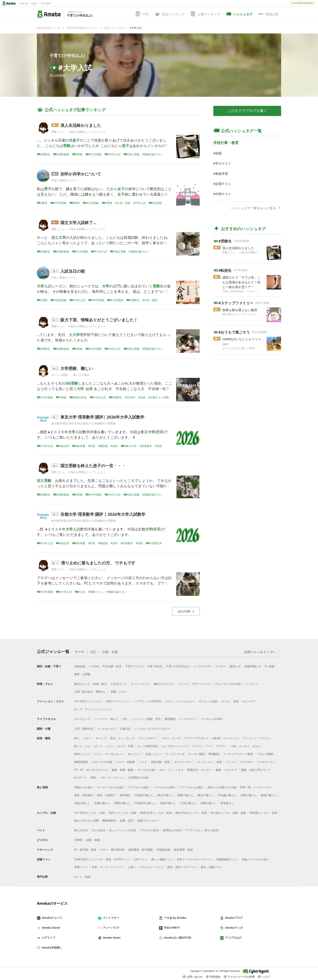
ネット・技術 (82, 877)
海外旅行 (125, 795)
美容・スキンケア (244, 701)
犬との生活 (98, 830)
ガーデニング (82, 719)
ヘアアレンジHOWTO (148, 701)
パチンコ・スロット (112, 778)
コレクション (205, 762)
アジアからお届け (139, 787)
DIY (125, 719)
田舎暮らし (227, 803)
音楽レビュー (154, 754)
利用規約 (213, 977)
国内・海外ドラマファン (182, 867)
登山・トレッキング (122, 738)
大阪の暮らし (82, 803)
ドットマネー (110, 918)
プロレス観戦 (265, 754)
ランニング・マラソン (257, 738)
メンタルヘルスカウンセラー (152, 729)
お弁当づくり (119, 684)
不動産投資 (163, 850)
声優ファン (81, 867)
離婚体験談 (109, 820)
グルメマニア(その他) (228, 684)
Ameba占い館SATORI (177, 938)
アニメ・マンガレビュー (109, 754)
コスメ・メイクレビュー (180, 701)
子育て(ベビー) (134, 666)
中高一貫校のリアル (64, 180)
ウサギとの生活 (150, 830)
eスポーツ (80, 778)
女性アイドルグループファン (195, 859)
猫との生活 (81, 830)
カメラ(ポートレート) (175, 746)
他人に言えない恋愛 (86, 820)
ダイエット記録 (208, 701)
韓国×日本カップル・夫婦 (156, 813)
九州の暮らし (188, 803)
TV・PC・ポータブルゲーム (91, 770)
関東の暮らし (186, 795)
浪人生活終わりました (81, 125)
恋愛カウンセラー (148, 820)
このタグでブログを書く (247, 111)
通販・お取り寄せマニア (256, 770)
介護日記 (125, 729)
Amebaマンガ (233, 928)
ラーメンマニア (140, 684)
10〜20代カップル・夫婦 (89, 813)
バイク (143, 762)
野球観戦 (214, 754)
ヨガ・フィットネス (171, 770)
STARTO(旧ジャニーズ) (88, 859)
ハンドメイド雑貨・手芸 (146, 719)
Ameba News (111, 938)
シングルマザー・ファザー (210, 666)
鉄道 (219, 762)
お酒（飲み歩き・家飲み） (90, 692)
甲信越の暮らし (227, 795)
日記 (93, 652)
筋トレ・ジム (82, 746)
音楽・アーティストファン (108, 867)
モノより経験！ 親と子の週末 (70, 375)
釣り (77, 738)
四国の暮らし (168, 803)
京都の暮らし (102, 803)
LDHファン (141, 859)
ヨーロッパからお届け (111, 787)
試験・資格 (93, 840)
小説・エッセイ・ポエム (246, 746)
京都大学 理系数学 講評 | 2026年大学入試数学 (103, 514)
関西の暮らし (123, 803)
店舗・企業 (110, 652)
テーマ (80, 652)
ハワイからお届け (164, 787)
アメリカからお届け (191, 787)
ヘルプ (264, 977)
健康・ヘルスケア (226, 770)
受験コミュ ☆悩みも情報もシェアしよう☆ (78, 132)
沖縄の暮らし (209, 803)
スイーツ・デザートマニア (195, 684)
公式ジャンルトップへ (263, 652)
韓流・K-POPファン (118, 859)
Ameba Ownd (50, 928)
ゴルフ (88, 738)
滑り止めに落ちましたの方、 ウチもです (98, 563)
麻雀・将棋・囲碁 (123, 770)
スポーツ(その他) (102, 762)
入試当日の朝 (73, 271)
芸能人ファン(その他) (255, 859)
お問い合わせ (193, 977)
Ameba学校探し (51, 948)
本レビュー (135, 754)
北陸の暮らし (249, 795)
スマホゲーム (265, 762)
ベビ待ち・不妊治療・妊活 (105, 666)
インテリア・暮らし (107, 719)
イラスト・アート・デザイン (209, 746)
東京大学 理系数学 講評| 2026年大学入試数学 (102, 417)
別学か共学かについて (81, 174)
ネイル (225, 701)
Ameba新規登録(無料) (303, 3)
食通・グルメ (119, 692)
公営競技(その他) (138, 778)
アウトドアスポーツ (196, 738)
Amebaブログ (233, 918)
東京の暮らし (206, 795)
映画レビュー (82, 754)
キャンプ (101, 738)
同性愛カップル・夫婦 (263, 813)
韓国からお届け (84, 787)
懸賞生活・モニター (199, 770)
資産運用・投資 (183, 850)
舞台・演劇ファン (212, 867)
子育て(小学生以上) (67, 55)
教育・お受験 (82, 674)
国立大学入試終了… (78, 223)
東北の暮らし (166, 795)
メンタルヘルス (107, 729)
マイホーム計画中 (212, 719)
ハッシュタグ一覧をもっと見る (256, 208)
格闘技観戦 (81, 762)
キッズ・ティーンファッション (93, 709)
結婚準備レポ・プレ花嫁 (259, 666)
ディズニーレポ (175, 754)
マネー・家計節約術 (112, 850)
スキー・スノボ (171, 738)
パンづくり (251, 684)
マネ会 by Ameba (174, 918)
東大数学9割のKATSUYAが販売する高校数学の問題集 (84, 423)
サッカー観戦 (197, 754)
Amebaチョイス (51, 918)
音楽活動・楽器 (160, 762)
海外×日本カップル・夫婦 (191, 813)
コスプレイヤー (183, 762)
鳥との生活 (211, 830)
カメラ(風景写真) (148, 746)
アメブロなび (233, 938)
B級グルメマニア (164, 684)
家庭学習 (222, 174)
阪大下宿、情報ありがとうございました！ (99, 320)
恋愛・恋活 (127, 820)
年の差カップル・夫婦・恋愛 (228, 813)
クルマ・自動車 (126, 762)
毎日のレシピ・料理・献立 (90, 684)
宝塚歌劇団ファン (227, 859)
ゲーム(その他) (146, 770)
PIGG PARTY (171, 928)
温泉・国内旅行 (84, 795)
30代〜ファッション (118, 701)
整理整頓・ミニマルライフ (181, 719)
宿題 (218, 153)
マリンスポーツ (148, 738)
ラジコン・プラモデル (240, 762)
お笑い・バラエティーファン (146, 867)
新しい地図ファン (162, 859)
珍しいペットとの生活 (123, 830)
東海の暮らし (269, 795)
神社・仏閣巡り (107, 795)
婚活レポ (235, 666)
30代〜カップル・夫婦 (122, 813)
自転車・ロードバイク (226, 738)
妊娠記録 (80, 666)
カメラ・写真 (125, 746)
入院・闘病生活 (84, 729)
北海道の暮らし (144, 795)
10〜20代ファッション (88, 701)
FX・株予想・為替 (85, 850)
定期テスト (223, 184)
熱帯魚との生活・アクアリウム (182, 830)
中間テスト (223, 194)
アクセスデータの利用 (239, 977)
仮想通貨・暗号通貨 (140, 850)
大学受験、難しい (77, 368)
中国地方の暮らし (145, 803)
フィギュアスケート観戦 (238, 754)
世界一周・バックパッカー (256, 787)
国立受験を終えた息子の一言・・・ (93, 466)
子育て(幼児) (155, 666)
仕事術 (78, 840)
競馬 (93, 778)
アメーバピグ (110, 928)
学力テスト (223, 163)
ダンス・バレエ (104, 746)
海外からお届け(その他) (222, 787)
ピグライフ (48, 938)
